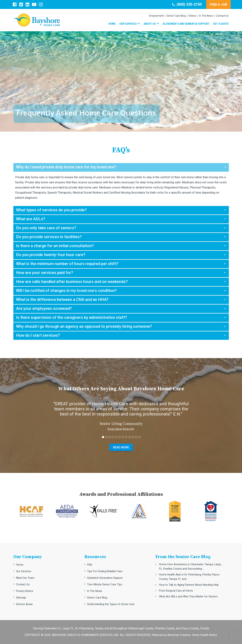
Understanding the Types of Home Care (111, 604)
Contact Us (23, 584)
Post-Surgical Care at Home (176, 591)
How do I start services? (38, 335)
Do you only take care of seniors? (46, 228)
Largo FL (68, 628)
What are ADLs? (31, 219)
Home (20, 565)
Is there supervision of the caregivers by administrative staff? (72, 317)
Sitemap (21, 598)
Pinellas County (165, 628)
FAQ (90, 565)
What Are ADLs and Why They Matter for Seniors (188, 596)
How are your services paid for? (45, 273)
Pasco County (190, 628)
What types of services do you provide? (51, 210)
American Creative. (179, 635)
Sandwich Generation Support (105, 578)
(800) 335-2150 (187, 4)
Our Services (24, 571)
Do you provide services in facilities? (49, 237)
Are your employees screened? (44, 308)
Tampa (99, 628)
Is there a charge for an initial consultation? (55, 246)
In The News (95, 591)
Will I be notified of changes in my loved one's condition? (66, 291)
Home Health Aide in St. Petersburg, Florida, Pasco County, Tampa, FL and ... (189, 577)
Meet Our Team (25, 578)
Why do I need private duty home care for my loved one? (66, 167)
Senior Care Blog (97, 598)
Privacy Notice (25, 591)
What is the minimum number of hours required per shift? (67, 264)
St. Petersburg (84, 628)
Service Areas (24, 604)
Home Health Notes (204, 635)
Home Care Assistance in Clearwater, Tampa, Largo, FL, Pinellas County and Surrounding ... (190, 566)
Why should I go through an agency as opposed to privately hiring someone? (84, 326)
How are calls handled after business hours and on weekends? (72, 282)
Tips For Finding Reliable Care (105, 571)
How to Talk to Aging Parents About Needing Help (189, 585)
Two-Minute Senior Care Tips (105, 584)
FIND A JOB (218, 4)
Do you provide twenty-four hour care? (51, 255)
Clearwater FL (52, 628)
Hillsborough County (141, 628)
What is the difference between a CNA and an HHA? (62, 300)
